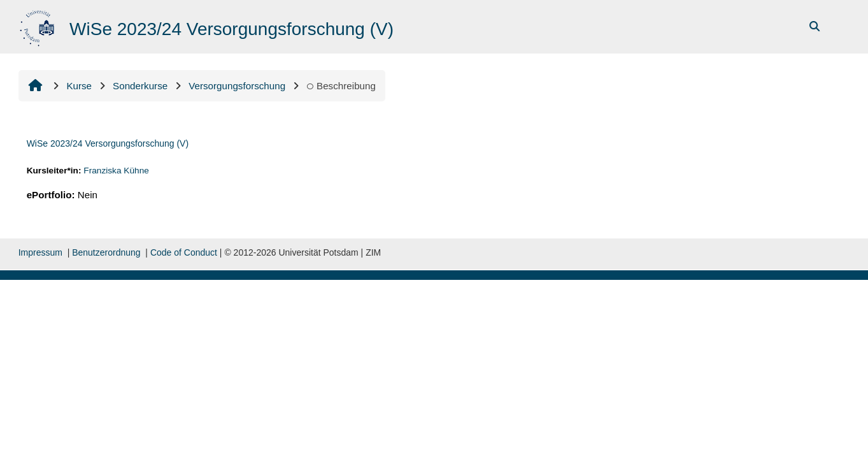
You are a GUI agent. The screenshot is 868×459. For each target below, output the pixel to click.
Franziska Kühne (116, 171)
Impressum (40, 252)
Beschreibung (341, 86)
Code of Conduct (184, 252)
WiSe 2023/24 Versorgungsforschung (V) (108, 143)
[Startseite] (39, 26)
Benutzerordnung (106, 252)
